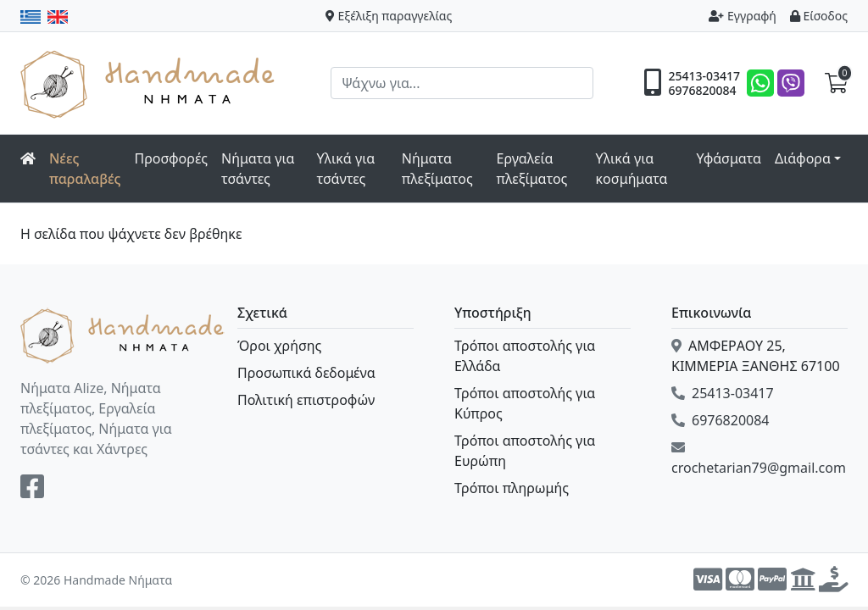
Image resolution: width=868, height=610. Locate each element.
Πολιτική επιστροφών (306, 400)
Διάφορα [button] (803, 158)
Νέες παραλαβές (85, 169)
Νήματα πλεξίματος (437, 169)
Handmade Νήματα (150, 83)
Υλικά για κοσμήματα (632, 169)
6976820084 (702, 91)
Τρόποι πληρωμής (512, 488)
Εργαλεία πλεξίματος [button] (531, 169)
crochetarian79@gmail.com (759, 459)
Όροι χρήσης (279, 346)
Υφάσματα (729, 158)
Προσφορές (172, 158)
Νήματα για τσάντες (258, 169)
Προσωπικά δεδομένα (306, 373)
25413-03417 (704, 76)
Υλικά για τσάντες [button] (346, 169)
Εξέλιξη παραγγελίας (389, 16)
